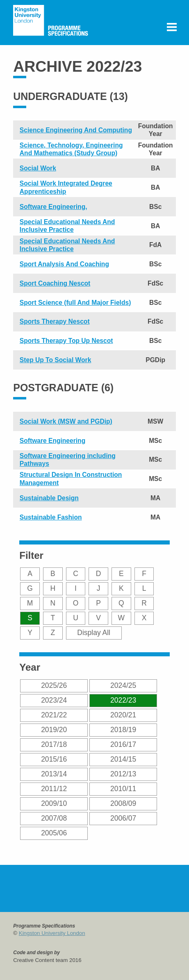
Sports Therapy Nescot (55, 321)
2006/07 (123, 818)
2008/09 (123, 803)
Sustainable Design (49, 498)
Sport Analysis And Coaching (64, 264)
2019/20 (54, 730)
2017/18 (54, 744)
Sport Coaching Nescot (55, 283)
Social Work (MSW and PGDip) (66, 421)
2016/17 (123, 744)
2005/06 (54, 833)
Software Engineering (52, 441)
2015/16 (54, 759)
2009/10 (54, 803)
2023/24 (54, 700)
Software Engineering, (54, 207)
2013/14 (54, 774)
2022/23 (123, 700)
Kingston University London (52, 933)
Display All (94, 633)
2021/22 (54, 715)
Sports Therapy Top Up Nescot (66, 341)
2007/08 (54, 818)
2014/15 (123, 759)
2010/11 (123, 789)
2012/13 (123, 774)
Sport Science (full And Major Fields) (75, 303)
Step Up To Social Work (55, 360)
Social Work (38, 168)
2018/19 (123, 730)
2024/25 (123, 685)
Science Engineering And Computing (76, 130)
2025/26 (54, 685)
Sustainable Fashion (51, 517)
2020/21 (123, 715)
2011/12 (54, 789)
